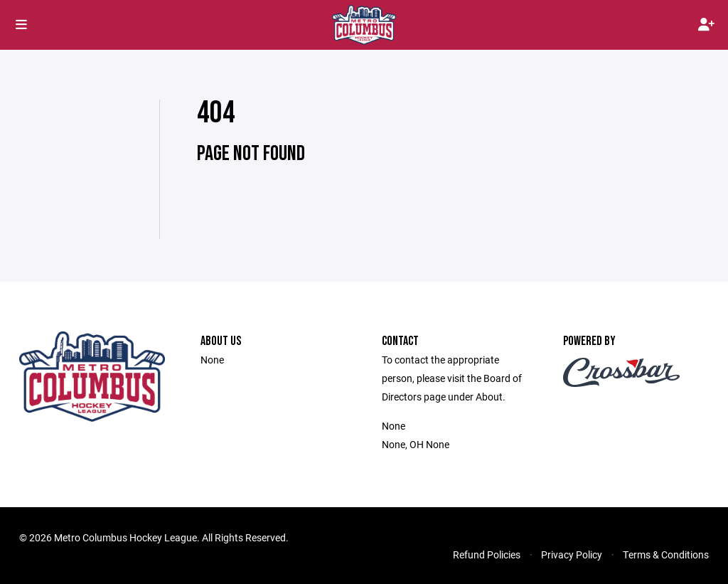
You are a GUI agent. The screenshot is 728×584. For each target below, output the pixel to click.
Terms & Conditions (666, 554)
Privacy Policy (572, 554)
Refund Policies (487, 554)
